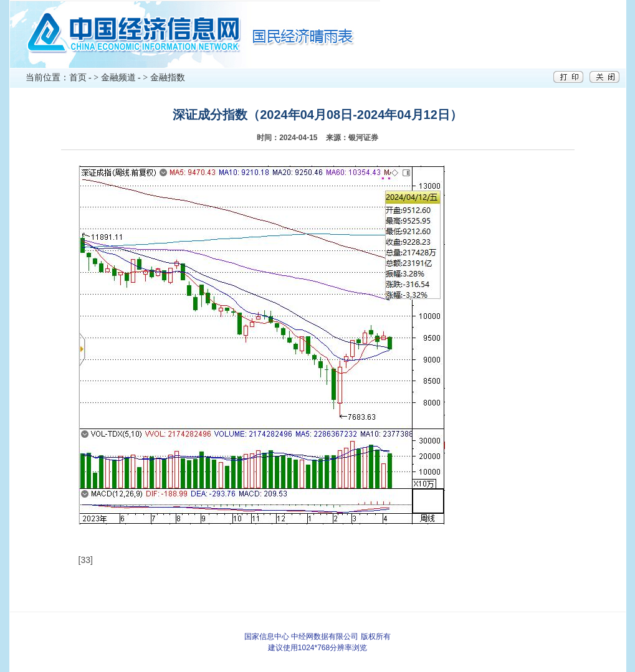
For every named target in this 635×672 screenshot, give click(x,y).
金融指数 (168, 78)
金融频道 (118, 78)
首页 (78, 78)
